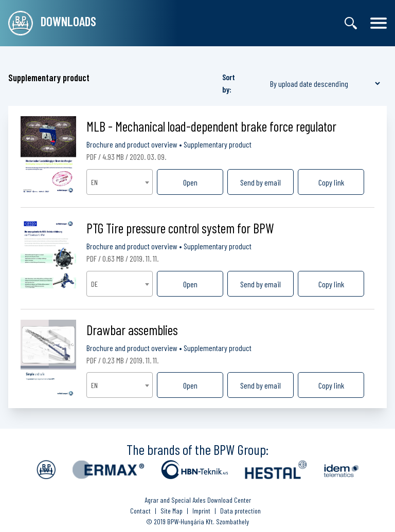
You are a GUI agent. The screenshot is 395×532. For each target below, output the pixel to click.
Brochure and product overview (132, 144)
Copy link (331, 182)
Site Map (172, 511)
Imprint (201, 511)
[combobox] (120, 182)
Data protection (240, 511)
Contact (140, 511)
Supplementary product (218, 144)
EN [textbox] (94, 182)
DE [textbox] (94, 284)
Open (190, 182)
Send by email (261, 182)
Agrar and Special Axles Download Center (198, 500)
